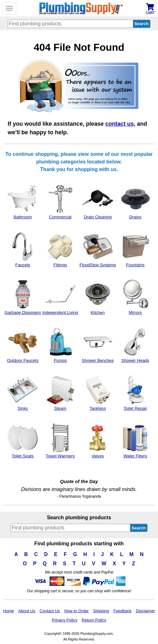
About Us (27, 611)
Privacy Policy (65, 620)
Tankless (98, 392)
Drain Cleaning (98, 201)
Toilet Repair (135, 392)
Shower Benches (98, 344)
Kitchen (98, 297)
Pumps (60, 344)
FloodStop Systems (98, 249)
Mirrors (135, 297)
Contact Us (50, 611)
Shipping (101, 611)
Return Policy (94, 620)
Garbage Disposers (23, 297)
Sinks (23, 392)
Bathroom (23, 201)
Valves (98, 440)
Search (139, 528)
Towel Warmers (60, 440)
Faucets (23, 249)
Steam (60, 392)
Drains (135, 201)
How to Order (76, 611)
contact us (119, 124)
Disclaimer (145, 611)
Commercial (60, 201)
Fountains (135, 249)
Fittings (60, 249)
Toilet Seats (23, 440)
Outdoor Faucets (23, 344)
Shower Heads (135, 344)
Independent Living (60, 297)
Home (9, 611)
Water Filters (135, 440)
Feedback (122, 611)
